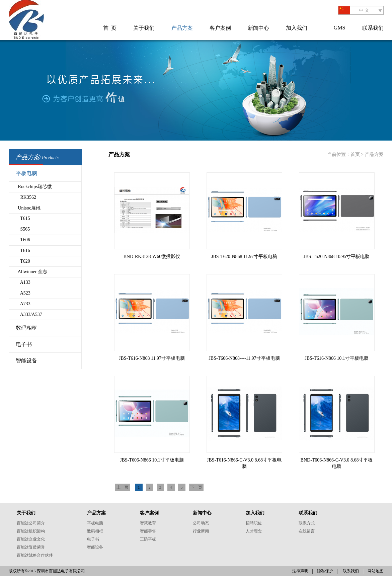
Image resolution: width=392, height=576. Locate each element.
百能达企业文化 (31, 539)
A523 (23, 293)
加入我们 (297, 28)
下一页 (196, 487)
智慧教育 (148, 523)
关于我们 (144, 28)
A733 (23, 304)
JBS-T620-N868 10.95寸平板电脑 (337, 257)
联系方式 (307, 523)
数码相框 (26, 328)
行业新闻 (201, 531)
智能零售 (148, 531)
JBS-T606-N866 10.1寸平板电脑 (152, 460)
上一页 (123, 487)
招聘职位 (254, 523)
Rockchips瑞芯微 (34, 187)
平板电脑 (26, 173)
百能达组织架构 (31, 531)
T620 (23, 261)
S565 (23, 229)
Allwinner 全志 (32, 272)
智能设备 (26, 361)
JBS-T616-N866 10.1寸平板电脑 (337, 358)
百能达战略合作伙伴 (35, 555)
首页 (355, 154)
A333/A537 (29, 314)
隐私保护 (325, 571)
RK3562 (26, 197)
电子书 (24, 344)
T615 (23, 218)
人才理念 (254, 531)
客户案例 (220, 28)
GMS (340, 28)
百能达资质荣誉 (31, 547)
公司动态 (201, 523)
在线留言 (307, 531)
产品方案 (182, 28)
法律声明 (300, 571)
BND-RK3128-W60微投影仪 (152, 257)
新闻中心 (258, 28)
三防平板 (148, 539)
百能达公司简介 (31, 523)
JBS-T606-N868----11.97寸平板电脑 (244, 358)
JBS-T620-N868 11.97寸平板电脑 (244, 257)
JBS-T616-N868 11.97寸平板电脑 (152, 358)
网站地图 (376, 571)
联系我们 (373, 28)
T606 (23, 240)
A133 (23, 282)
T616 (23, 251)
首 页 (110, 28)
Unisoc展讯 (28, 208)
